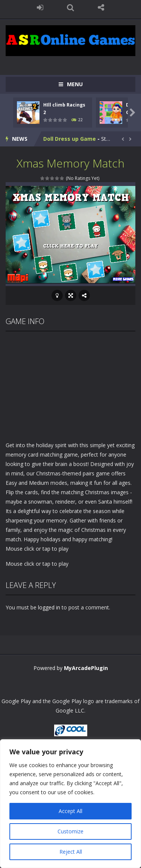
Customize (70, 831)
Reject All (71, 852)
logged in (49, 607)
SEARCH (70, 8)
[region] (70, 804)
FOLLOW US (101, 8)
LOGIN (40, 8)
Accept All (70, 811)
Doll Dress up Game (70, 139)
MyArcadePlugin (86, 668)
